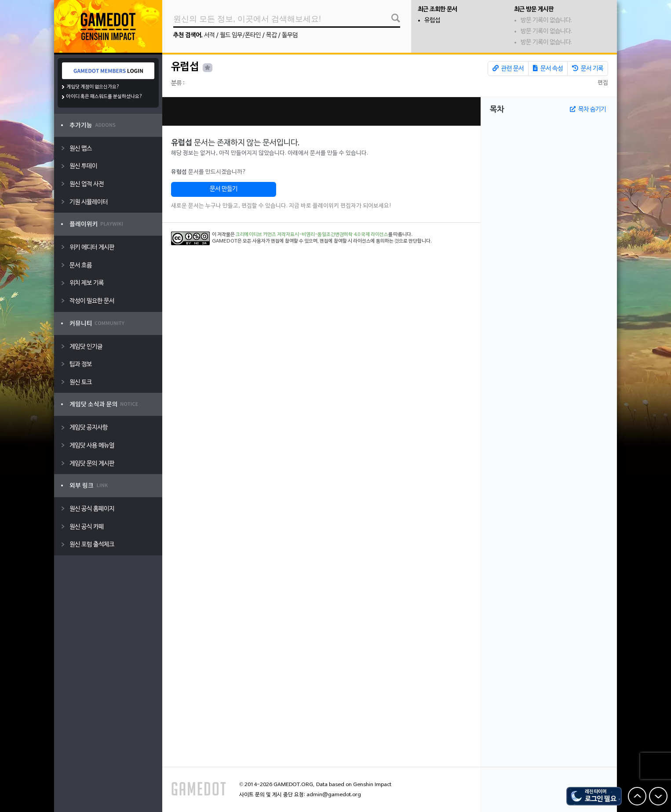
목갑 (271, 35)
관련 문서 (508, 69)
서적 (209, 35)
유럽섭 (432, 20)
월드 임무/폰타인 (240, 35)
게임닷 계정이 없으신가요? (93, 87)
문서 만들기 (224, 189)
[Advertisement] (321, 111)
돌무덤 (290, 35)
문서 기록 (588, 69)
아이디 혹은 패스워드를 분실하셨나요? (104, 97)
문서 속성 (548, 69)
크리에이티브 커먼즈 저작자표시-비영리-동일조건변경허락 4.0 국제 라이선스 (312, 235)
